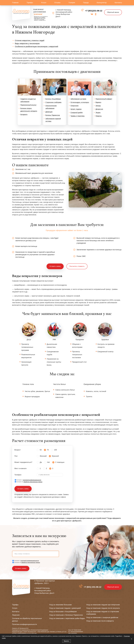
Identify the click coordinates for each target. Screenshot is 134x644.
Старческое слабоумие (53, 102)
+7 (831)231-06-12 (94, 11)
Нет (49, 462)
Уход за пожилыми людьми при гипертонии (103, 605)
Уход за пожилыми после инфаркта (100, 621)
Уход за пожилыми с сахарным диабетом (102, 617)
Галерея (72, 3)
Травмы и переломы (78, 116)
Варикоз (98, 102)
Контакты (118, 3)
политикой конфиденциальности (32, 480)
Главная (15, 3)
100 (55, 450)
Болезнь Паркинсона (53, 115)
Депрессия (99, 109)
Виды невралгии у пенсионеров (27, 43)
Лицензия (16, 615)
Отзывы (57, 3)
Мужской (55, 456)
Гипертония (74, 106)
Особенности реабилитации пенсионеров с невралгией (36, 47)
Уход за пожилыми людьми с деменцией (65, 608)
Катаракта (24, 115)
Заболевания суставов (78, 99)
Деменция (49, 112)
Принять (66, 641)
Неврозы (99, 116)
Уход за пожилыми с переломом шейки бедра (67, 618)
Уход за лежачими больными (60, 605)
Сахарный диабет (77, 113)
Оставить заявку (55, 266)
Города (86, 3)
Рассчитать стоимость (77, 266)
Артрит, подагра (76, 109)
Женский (43, 456)
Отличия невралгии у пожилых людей (30, 40)
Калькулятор (102, 3)
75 (48, 450)
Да (41, 462)
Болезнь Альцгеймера (53, 99)
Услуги (44, 3)
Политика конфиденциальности (24, 624)
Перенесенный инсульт (28, 105)
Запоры (98, 106)
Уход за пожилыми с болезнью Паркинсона (66, 615)
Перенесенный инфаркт (104, 99)
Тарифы (30, 3)
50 (41, 450)
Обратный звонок (113, 12)
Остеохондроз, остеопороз (80, 102)
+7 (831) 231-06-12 (92, 587)
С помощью (60, 462)
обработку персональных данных (33, 482)
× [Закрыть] (132, 639)
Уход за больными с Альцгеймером (63, 612)
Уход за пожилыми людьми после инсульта (103, 608)
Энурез (98, 113)
